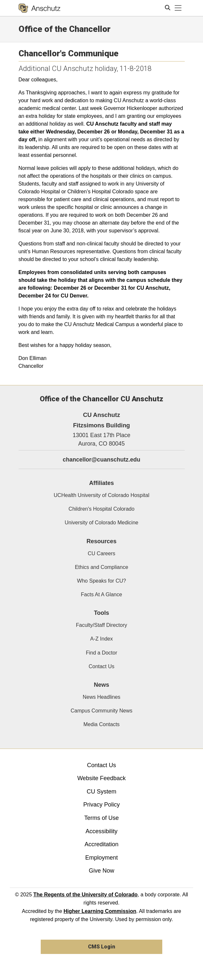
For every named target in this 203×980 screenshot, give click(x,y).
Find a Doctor (101, 653)
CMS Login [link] (101, 947)
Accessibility (101, 831)
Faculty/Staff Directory (101, 625)
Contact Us (101, 666)
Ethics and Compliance (102, 567)
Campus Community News (101, 711)
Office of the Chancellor (65, 29)
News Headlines (102, 697)
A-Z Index (101, 639)
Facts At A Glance (101, 594)
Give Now (101, 871)
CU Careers (101, 553)
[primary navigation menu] (178, 8)
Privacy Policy (101, 805)
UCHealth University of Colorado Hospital (101, 495)
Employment (101, 858)
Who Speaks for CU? (101, 581)
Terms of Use (101, 818)
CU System (101, 792)
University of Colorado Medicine (102, 523)
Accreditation (101, 844)
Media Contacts (101, 724)
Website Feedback (101, 778)
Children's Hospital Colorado (101, 509)
